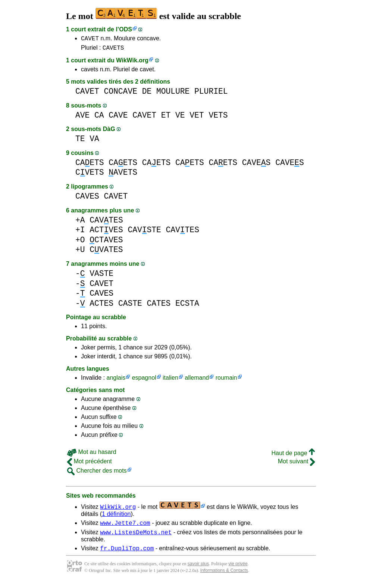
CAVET (90, 39)
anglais (116, 380)
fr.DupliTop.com (127, 554)
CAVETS (113, 50)
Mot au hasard (92, 454)
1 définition (116, 516)
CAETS (90, 165)
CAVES (256, 165)
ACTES (101, 306)
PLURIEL (211, 94)
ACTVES (106, 232)
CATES (159, 306)
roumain (226, 380)
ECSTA (187, 306)
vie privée (238, 569)
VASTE (101, 276)
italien (170, 380)
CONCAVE (121, 94)
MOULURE (173, 94)
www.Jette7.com (125, 526)
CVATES (106, 252)
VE (180, 117)
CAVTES (106, 222)
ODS (126, 29)
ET (166, 117)
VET (197, 117)
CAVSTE (144, 232)
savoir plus (198, 569)
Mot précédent (90, 463)
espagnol (144, 380)
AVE (82, 117)
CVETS (90, 175)
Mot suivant (296, 463)
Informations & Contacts (224, 576)
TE (80, 141)
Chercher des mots (97, 473)
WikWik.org (132, 63)
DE (147, 94)
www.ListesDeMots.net (136, 536)
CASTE (130, 306)
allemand (197, 380)
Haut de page (293, 455)
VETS (218, 117)
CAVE (118, 117)
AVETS (123, 175)
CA (99, 117)
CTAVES (106, 242)
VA (94, 141)
